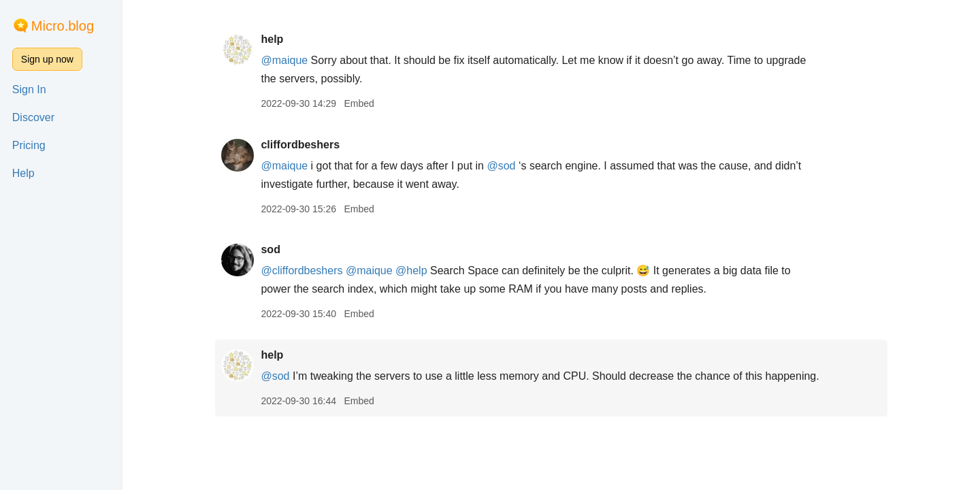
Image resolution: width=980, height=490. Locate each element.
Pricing (29, 145)
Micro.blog (63, 26)
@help (411, 271)
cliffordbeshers (300, 145)
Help (23, 173)
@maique (284, 60)
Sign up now (47, 59)
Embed (359, 103)
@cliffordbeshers (301, 271)
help (272, 39)
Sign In (29, 89)
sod (270, 249)
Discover (33, 117)
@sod (501, 166)
